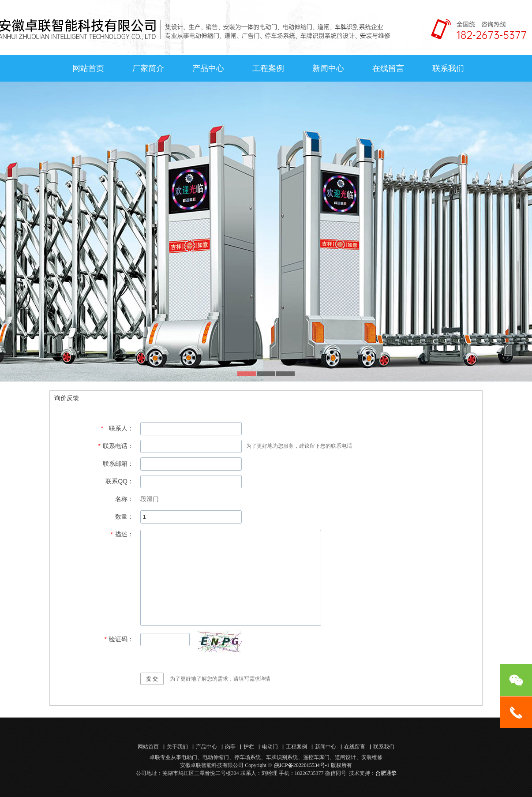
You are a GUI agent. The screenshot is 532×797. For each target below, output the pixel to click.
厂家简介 (148, 68)
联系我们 (448, 68)
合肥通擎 (386, 773)
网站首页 (88, 68)
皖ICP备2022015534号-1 (302, 765)
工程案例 (268, 68)
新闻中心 (328, 68)
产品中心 (208, 68)
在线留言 (388, 68)
